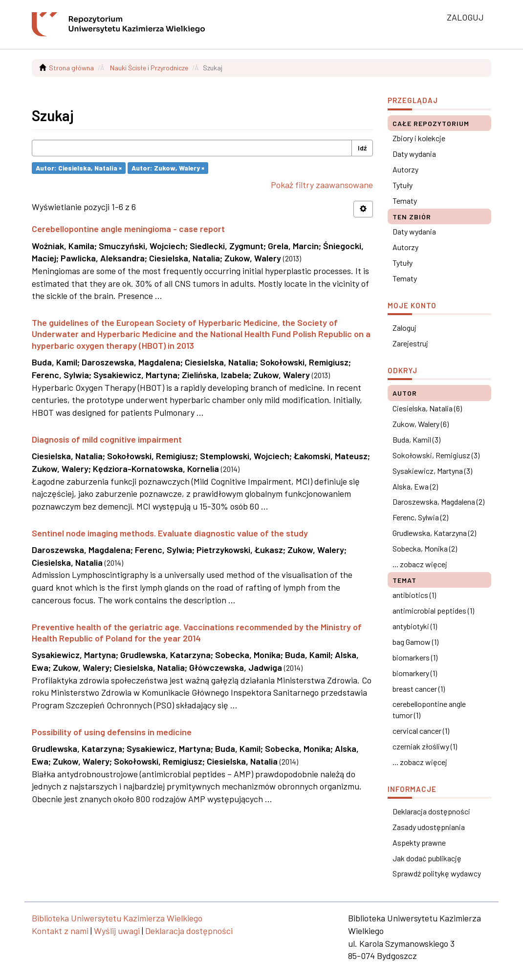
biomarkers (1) (415, 657)
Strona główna (71, 68)
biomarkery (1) (415, 673)
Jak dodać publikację (427, 858)
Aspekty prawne (419, 842)
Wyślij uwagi (117, 931)
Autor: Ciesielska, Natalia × (79, 168)
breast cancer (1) (419, 689)
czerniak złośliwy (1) (425, 746)
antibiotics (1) (414, 595)
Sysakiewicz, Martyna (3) (432, 471)
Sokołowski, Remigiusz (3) (436, 455)
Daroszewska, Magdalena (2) (438, 501)
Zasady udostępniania (429, 827)
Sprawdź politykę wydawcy (437, 873)
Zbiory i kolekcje (419, 138)
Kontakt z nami (60, 931)
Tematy (405, 201)
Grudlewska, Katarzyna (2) (434, 533)
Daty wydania (414, 154)
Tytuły (403, 185)
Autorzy (405, 169)
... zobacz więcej (420, 564)
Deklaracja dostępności (431, 811)
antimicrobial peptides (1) (433, 610)
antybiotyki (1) (415, 626)
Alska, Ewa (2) (415, 486)
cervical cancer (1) (421, 731)
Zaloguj (404, 328)
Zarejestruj (410, 343)
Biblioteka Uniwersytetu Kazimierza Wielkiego (117, 918)
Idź (362, 148)
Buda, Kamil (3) (416, 439)
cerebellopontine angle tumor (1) (429, 709)
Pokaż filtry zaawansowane (322, 185)
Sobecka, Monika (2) (425, 548)
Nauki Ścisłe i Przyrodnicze (149, 68)
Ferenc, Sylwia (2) (420, 517)
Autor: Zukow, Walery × (168, 168)
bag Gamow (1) (415, 642)
